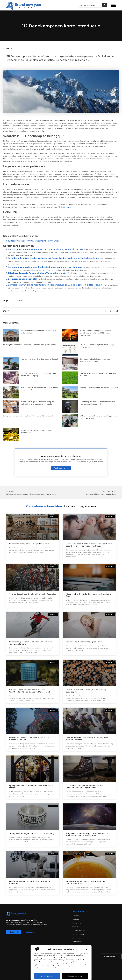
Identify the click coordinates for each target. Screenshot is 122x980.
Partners (77, 923)
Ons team (76, 919)
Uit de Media (77, 938)
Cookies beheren (75, 976)
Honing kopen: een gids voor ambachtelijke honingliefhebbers (86, 882)
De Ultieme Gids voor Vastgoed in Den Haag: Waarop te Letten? (29, 739)
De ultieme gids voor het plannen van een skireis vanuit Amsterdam (31, 643)
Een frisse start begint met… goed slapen (84, 642)
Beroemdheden (78, 934)
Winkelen (7, 49)
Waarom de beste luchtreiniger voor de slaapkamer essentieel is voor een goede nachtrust (89, 545)
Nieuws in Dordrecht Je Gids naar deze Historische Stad (89, 595)
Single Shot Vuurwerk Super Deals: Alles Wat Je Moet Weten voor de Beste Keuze (87, 835)
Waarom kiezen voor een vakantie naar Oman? (99, 387)
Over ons (75, 916)
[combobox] (91, 5)
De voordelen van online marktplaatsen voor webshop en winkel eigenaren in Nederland (54, 285)
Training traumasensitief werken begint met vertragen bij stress (29, 345)
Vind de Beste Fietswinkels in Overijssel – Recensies (32, 594)
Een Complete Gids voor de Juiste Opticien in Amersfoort (29, 882)
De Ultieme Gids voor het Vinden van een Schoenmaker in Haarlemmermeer (85, 787)
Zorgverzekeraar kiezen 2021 (23, 279)
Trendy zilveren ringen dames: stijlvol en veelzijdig (32, 834)
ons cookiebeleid (65, 968)
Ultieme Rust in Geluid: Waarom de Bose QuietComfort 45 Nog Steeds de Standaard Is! (29, 691)
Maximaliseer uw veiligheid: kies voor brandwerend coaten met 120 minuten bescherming (96, 333)
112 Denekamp (64, 207)
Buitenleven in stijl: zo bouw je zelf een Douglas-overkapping (87, 691)
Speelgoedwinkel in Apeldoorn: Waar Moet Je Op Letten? (31, 787)
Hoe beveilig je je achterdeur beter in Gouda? (39, 359)
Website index (77, 942)
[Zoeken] (105, 5)
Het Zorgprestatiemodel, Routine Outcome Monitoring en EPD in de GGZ (46, 249)
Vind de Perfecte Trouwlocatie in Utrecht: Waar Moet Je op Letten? (87, 739)
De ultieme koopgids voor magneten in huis (29, 544)
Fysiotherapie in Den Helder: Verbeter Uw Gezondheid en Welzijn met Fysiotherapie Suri (54, 258)
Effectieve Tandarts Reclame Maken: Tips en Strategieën (37, 273)
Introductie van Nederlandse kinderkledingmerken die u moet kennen (44, 267)
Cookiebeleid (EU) (79, 931)
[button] (87, 949)
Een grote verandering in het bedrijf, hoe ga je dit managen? (28, 416)
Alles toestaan (47, 976)
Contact (75, 927)
